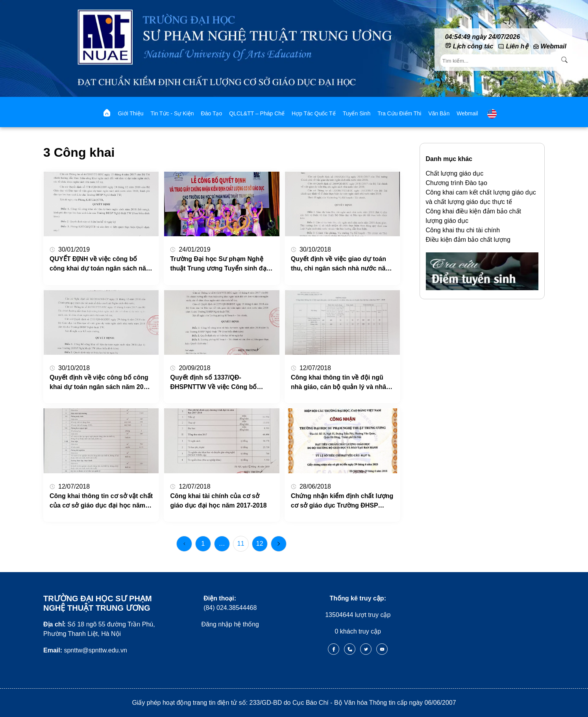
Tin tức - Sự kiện (172, 113)
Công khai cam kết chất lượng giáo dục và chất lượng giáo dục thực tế (481, 197)
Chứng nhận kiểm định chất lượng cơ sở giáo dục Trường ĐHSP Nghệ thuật (342, 501)
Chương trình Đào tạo (457, 183)
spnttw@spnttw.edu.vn (85, 650)
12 (260, 544)
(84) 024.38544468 (230, 603)
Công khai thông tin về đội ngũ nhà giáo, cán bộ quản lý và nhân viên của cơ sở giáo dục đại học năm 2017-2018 (340, 383)
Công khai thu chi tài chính (463, 230)
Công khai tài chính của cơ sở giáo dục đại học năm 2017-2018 (218, 501)
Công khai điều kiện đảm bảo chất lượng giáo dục (473, 216)
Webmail (554, 46)
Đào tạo (212, 113)
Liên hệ (517, 46)
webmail (467, 113)
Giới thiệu (131, 113)
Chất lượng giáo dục (455, 173)
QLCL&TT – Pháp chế (257, 113)
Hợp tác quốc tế (314, 113)
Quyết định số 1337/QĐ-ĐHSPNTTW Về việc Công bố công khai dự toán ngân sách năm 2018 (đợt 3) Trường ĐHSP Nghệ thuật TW (221, 383)
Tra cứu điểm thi (399, 113)
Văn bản (439, 113)
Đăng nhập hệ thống (230, 624)
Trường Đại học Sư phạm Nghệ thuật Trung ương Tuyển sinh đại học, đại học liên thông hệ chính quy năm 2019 (219, 264)
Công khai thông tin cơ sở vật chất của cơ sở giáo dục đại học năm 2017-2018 (101, 501)
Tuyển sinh (357, 113)
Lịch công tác (473, 46)
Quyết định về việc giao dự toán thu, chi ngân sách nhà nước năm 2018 (341, 264)
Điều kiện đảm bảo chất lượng (468, 240)
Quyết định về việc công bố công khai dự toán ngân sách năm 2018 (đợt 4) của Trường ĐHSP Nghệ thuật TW (100, 383)
